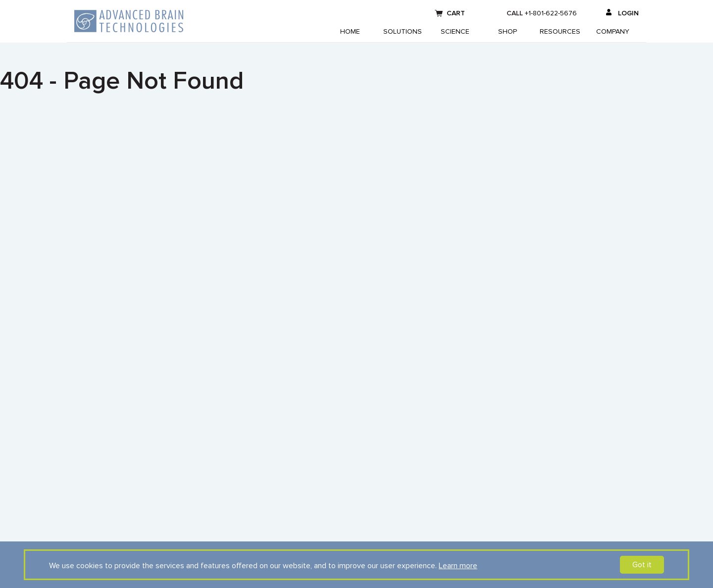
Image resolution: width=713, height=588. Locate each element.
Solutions (403, 32)
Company (613, 32)
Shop (508, 32)
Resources (560, 32)
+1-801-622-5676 (551, 13)
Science (455, 32)
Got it (642, 565)
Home (350, 32)
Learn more (458, 566)
